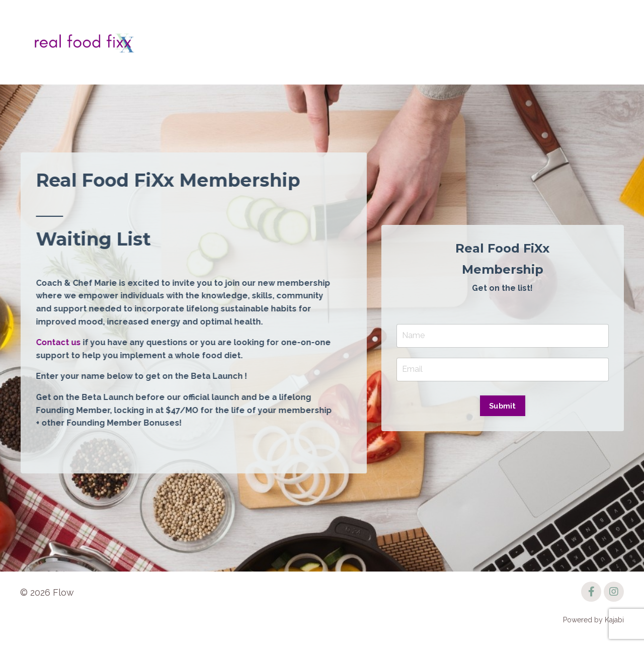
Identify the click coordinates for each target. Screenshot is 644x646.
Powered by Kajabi (593, 620)
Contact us (59, 342)
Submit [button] (503, 406)
